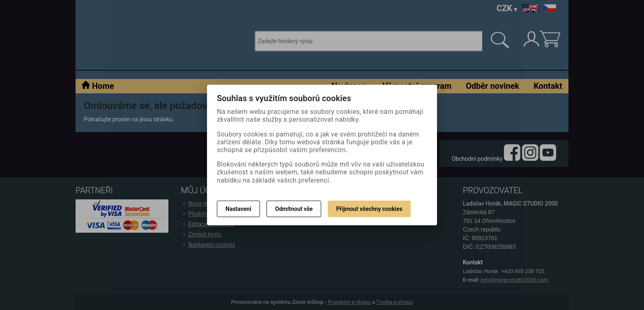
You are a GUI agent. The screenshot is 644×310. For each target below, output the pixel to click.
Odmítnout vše (294, 209)
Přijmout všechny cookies (369, 209)
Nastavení (238, 209)
